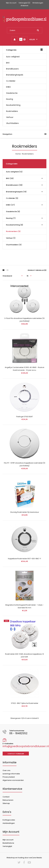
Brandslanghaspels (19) (16, 192)
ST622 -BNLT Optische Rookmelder (25, 703)
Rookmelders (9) (13, 231)
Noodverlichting (13, 105)
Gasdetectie (12, 93)
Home (18, 154)
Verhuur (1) (11, 238)
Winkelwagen (38, 3)
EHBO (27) (10, 205)
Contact (6, 797)
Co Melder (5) (12, 198)
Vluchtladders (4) (14, 245)
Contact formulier (16, 754)
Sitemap (6, 803)
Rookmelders (12, 111)
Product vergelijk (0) (37, 270)
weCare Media (35, 858)
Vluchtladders (12, 123)
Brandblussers (12, 69)
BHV (8, 63)
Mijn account (8, 840)
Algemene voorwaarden (13, 780)
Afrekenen (24, 6)
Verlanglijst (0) (24, 3)
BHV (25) (10, 178)
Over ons (6, 770)
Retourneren (8, 800)
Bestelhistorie (8, 843)
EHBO (8, 87)
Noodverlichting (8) (15, 225)
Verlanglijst (7, 846)
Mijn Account (11, 3)
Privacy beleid (9, 777)
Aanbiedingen (9, 823)
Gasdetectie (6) (13, 212)
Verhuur (10, 117)
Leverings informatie (11, 774)
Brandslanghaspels (15, 75)
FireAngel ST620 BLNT (24, 417)
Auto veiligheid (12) (14, 172)
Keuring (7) (11, 218)
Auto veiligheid (13, 57)
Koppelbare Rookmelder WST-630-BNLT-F (24, 559)
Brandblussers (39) (14, 185)
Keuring (10, 99)
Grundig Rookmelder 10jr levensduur (25, 512)
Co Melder (11, 81)
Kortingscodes (9, 820)
